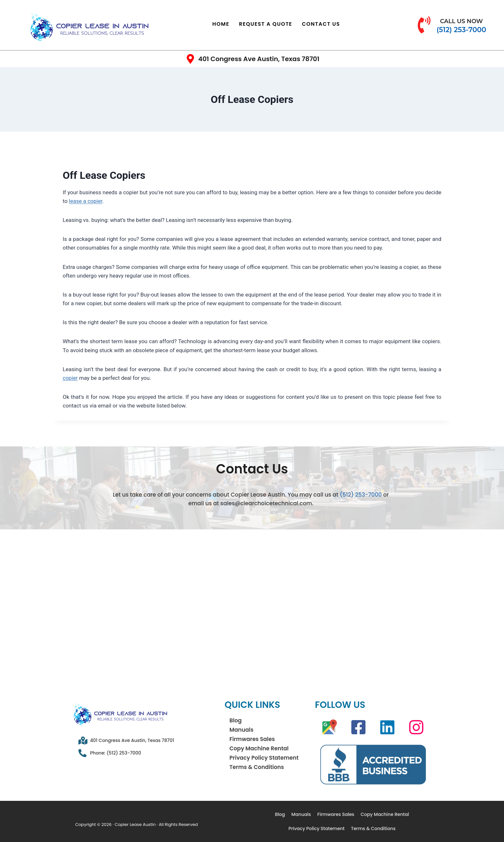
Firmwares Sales (252, 739)
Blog (236, 720)
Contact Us (321, 24)
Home (221, 24)
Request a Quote (266, 24)
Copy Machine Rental (259, 748)
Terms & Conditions (257, 767)
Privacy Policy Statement (264, 758)
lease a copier (85, 201)
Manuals (242, 730)
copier (70, 378)
